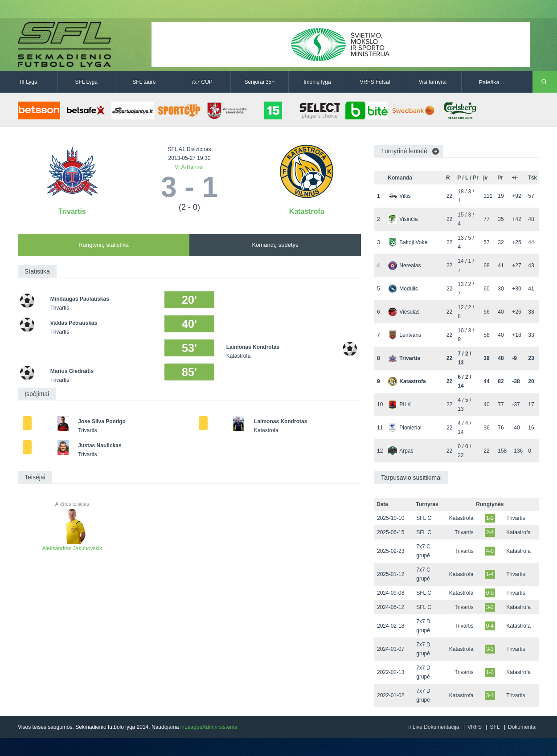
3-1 (490, 695)
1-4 (490, 574)
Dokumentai (522, 727)
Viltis (399, 196)
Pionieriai (405, 428)
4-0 (490, 551)
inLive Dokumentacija (434, 727)
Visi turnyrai (433, 82)
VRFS (475, 727)
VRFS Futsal (375, 82)
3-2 (490, 607)
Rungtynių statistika (104, 245)
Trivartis (72, 211)
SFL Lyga (86, 82)
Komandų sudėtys (275, 245)
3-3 (490, 649)
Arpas (401, 451)
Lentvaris (405, 335)
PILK (399, 405)
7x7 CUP (202, 82)
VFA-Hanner (189, 167)
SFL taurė (144, 82)
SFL (495, 727)
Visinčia (403, 219)
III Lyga (29, 82)
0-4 (490, 626)
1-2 (490, 518)
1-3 (490, 672)
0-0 (490, 593)
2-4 (490, 532)
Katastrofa (307, 211)
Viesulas (404, 312)
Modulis (403, 289)
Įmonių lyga (317, 82)
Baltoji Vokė (408, 242)
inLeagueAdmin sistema (209, 727)
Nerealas (404, 266)
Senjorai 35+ (260, 82)
